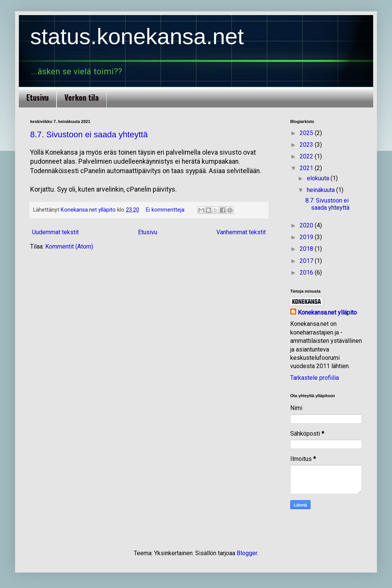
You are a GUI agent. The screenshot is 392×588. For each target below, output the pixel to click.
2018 (307, 249)
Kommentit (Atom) (69, 246)
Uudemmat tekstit (55, 232)
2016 (307, 273)
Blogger (247, 553)
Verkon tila (82, 97)
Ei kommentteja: (166, 210)
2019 (307, 237)
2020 (307, 225)
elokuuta (319, 178)
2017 (307, 261)
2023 (307, 145)
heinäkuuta (322, 190)
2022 (307, 156)
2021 (307, 168)
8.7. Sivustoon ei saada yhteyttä (89, 134)
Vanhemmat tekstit (241, 232)
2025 (307, 133)
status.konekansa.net (137, 36)
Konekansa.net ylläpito (327, 312)
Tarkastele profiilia (315, 378)
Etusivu (38, 97)
